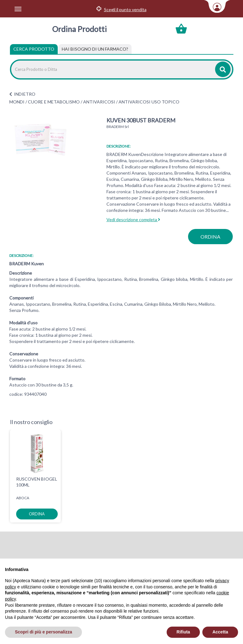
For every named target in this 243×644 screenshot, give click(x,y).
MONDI (17, 102)
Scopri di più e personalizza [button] (43, 632)
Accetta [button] (220, 632)
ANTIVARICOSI (99, 102)
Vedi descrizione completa (133, 219)
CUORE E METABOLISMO (54, 102)
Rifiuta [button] (183, 632)
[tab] (95, 49)
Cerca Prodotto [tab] (34, 49)
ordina (210, 237)
